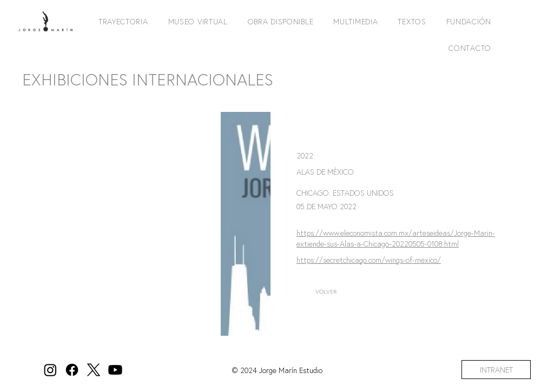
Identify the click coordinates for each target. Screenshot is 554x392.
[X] (94, 370)
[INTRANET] (496, 370)
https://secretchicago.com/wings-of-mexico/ (369, 260)
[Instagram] (50, 370)
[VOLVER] (326, 291)
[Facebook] (72, 370)
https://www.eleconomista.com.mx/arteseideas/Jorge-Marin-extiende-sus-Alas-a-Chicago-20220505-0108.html (396, 238)
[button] (122, 21)
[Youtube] (115, 370)
